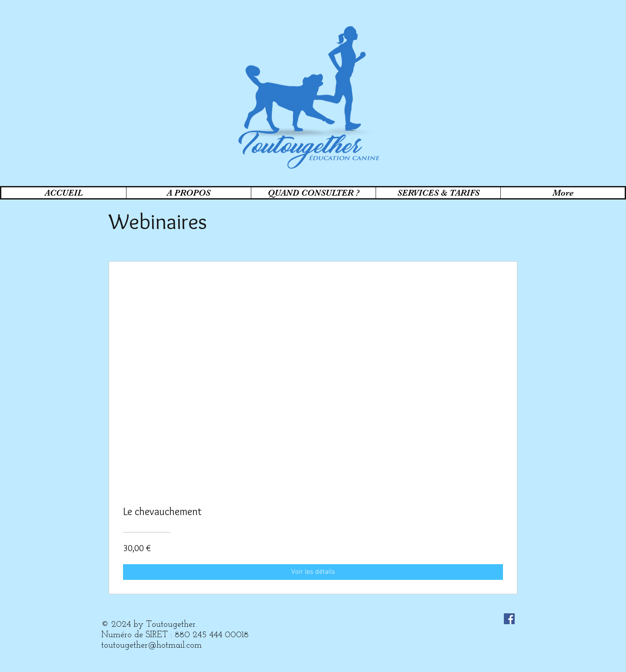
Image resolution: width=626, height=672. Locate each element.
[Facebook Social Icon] (509, 619)
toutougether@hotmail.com (152, 645)
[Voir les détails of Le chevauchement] (313, 572)
